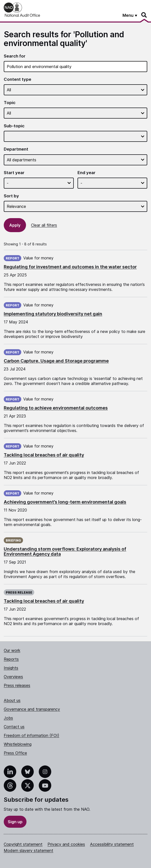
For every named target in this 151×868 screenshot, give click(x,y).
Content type (17, 79)
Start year (14, 173)
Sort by (11, 196)
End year (86, 173)
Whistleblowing (18, 744)
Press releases (17, 685)
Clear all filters (44, 225)
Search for (15, 56)
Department (16, 149)
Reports (11, 659)
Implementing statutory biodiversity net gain (53, 314)
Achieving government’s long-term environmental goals (65, 502)
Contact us (14, 727)
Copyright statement (23, 844)
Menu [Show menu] (128, 15)
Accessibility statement (112, 844)
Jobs (8, 718)
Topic (10, 103)
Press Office (15, 753)
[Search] (144, 15)
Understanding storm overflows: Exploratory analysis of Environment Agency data (65, 551)
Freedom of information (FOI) (31, 735)
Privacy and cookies (66, 844)
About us (12, 700)
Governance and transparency (32, 709)
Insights (11, 668)
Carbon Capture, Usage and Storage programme (56, 361)
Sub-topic (14, 126)
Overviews (13, 677)
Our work (12, 650)
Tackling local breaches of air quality (44, 455)
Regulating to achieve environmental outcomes (56, 408)
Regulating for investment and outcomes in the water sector (70, 267)
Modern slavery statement (28, 850)
